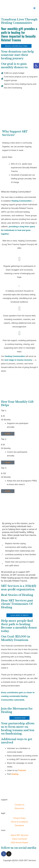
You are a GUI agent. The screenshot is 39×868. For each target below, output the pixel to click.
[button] (36, 66)
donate (8, 422)
